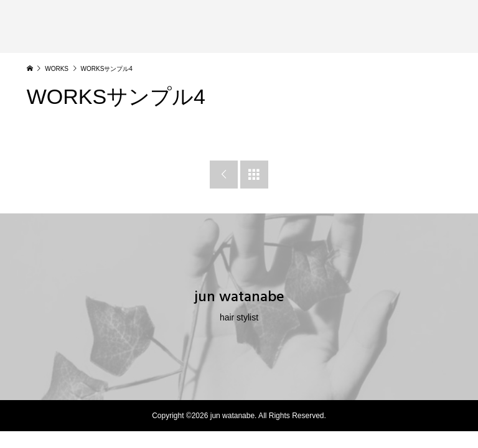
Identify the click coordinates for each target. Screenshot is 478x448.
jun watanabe (239, 297)
